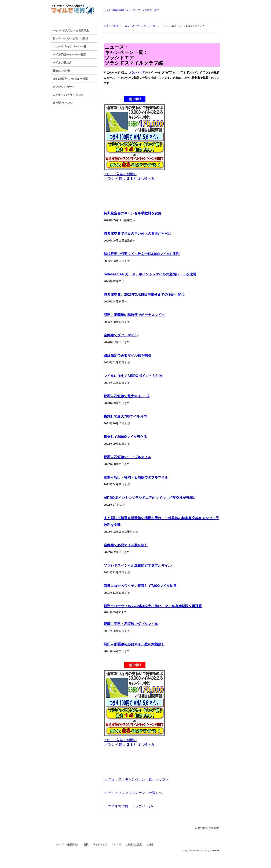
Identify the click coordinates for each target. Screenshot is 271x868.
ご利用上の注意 (134, 845)
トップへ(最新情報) (114, 10)
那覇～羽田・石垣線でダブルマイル (131, 624)
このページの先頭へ (207, 828)
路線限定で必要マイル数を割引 (127, 355)
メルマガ (147, 10)
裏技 (156, 10)
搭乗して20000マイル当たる (125, 437)
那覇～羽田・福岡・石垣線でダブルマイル (136, 477)
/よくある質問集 (71, 30)
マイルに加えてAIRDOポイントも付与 (133, 376)
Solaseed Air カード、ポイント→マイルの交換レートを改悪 (150, 274)
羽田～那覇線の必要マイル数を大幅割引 (134, 644)
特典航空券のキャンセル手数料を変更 (133, 213)
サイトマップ (133, 10)
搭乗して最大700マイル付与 (125, 416)
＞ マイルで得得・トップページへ (130, 806)
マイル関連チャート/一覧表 (69, 55)
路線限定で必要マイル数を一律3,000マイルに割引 (142, 254)
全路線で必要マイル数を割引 (126, 545)
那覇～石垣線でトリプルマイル (127, 457)
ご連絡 (150, 845)
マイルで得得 (111, 26)
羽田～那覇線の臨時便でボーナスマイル (134, 315)
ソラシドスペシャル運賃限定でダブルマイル (138, 565)
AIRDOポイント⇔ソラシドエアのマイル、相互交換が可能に (150, 498)
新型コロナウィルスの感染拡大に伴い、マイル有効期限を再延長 (153, 606)
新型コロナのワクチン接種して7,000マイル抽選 (140, 586)
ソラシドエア (137, 72)
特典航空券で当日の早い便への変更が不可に (138, 234)
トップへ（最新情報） (67, 845)
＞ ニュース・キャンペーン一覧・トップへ (136, 779)
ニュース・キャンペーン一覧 (140, 26)
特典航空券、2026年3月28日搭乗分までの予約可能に (144, 295)
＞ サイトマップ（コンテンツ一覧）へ (133, 793)
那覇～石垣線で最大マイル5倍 (127, 396)
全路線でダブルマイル (121, 335)
